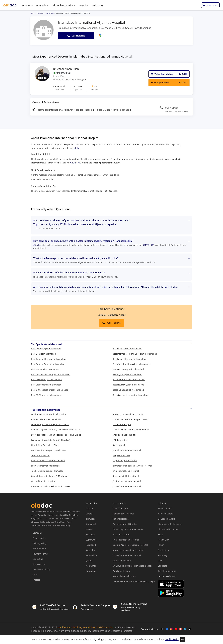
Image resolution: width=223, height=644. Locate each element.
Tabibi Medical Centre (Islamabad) (48, 471)
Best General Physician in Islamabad (49, 359)
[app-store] (171, 584)
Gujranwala (91, 540)
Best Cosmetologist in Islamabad (47, 380)
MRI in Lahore (165, 509)
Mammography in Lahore (170, 524)
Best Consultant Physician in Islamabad (131, 364)
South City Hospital (122, 561)
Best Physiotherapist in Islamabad (129, 380)
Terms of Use (39, 564)
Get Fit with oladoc (167, 571)
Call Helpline (111, 323)
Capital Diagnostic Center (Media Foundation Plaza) (56, 430)
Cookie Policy (172, 639)
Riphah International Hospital (127, 450)
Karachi (89, 509)
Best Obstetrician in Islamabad (127, 349)
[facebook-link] (167, 629)
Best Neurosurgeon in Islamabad (128, 385)
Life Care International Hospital (46, 466)
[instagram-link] (171, 629)
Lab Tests (162, 566)
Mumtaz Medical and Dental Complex (131, 430)
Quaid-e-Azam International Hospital (49, 414)
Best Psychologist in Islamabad (127, 374)
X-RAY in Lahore (165, 514)
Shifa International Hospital (126, 471)
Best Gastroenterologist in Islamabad (130, 395)
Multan (89, 529)
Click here (38, 245)
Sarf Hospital (119, 445)
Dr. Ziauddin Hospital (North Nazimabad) (132, 566)
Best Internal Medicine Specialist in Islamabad (135, 354)
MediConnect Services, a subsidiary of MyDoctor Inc (85, 627)
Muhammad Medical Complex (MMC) (130, 419)
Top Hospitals (119, 503)
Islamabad (50, 13)
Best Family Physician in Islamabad (129, 359)
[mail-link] (181, 629)
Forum (161, 545)
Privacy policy (39, 538)
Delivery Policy (40, 543)
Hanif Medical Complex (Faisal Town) (49, 450)
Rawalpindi (91, 524)
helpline (77, 148)
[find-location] (100, 36)
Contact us (38, 559)
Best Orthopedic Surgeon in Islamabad (50, 390)
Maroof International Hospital (127, 486)
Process (36, 580)
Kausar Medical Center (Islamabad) (48, 461)
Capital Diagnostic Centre (125, 461)
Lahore (89, 514)
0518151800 (75, 163)
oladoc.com (75, 631)
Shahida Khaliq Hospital (124, 435)
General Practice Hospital (43, 481)
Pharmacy (163, 555)
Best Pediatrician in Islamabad (46, 369)
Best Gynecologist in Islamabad (46, 349)
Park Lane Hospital (121, 571)
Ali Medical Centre (121, 535)
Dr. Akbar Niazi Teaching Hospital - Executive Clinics (56, 435)
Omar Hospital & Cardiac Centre (128, 529)
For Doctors (163, 550)
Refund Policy (39, 548)
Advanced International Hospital (128, 414)
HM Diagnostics (120, 440)
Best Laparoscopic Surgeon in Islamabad (51, 374)
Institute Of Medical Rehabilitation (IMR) (50, 486)
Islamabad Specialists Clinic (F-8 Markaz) (51, 440)
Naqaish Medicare (121, 455)
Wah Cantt (91, 566)
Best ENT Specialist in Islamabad (128, 390)
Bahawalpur (91, 555)
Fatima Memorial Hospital (125, 524)
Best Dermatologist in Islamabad (128, 369)
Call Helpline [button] (76, 36)
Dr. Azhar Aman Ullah (66, 69)
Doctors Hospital (120, 509)
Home (32, 13)
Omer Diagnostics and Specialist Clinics (50, 424)
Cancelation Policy (41, 569)
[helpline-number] (210, 5)
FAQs (35, 575)
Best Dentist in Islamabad (43, 354)
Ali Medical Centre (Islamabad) (46, 419)
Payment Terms (40, 554)
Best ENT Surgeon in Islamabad (46, 395)
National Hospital (121, 519)
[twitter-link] (162, 629)
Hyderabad (91, 571)
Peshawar (90, 535)
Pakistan (40, 13)
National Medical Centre (124, 576)
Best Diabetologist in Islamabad (46, 385)
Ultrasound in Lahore (168, 529)
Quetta (89, 561)
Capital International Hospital (127, 481)
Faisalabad (91, 545)
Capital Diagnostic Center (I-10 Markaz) (50, 476)
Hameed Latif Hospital (123, 514)
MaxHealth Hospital (122, 424)
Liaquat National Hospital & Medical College (134, 581)
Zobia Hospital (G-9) (41, 455)
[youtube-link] (176, 629)
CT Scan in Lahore (166, 519)
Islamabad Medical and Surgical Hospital (132, 466)
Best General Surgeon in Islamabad (48, 364)
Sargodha (90, 550)
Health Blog (163, 540)
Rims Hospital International (126, 476)
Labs (160, 561)
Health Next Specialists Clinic (45, 445)
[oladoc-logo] (10, 5)
